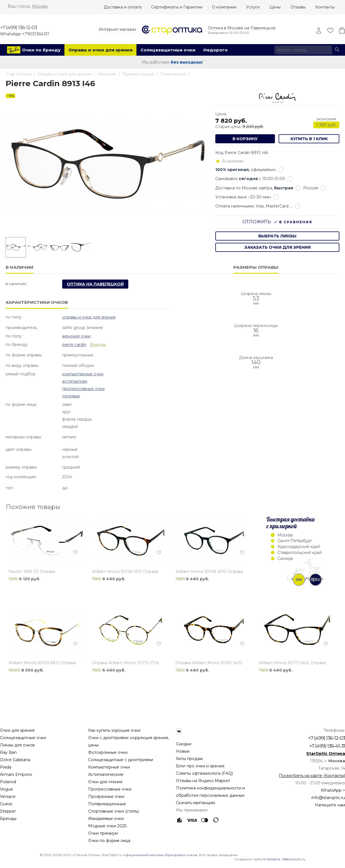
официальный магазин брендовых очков (160, 855)
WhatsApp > (333, 790)
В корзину (245, 139)
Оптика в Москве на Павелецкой (242, 28)
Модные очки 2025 (107, 826)
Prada (6, 767)
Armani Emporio (16, 774)
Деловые (71, 396)
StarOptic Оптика (326, 754)
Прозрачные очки (106, 796)
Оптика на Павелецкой (95, 284)
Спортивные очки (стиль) (113, 811)
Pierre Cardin (74, 345)
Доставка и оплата (123, 7)
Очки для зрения (17, 730)
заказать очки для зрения (277, 247)
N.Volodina (272, 859)
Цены (275, 7)
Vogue (6, 789)
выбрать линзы (277, 236)
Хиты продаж (189, 759)
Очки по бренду (41, 50)
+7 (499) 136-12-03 (19, 27)
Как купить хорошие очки (114, 730)
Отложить (257, 222)
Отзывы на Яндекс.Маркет (203, 781)
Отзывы (298, 7)
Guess (6, 804)
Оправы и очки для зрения (100, 50)
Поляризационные (107, 804)
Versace (8, 796)
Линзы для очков (17, 745)
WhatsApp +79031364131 (25, 34)
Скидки (184, 744)
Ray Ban (8, 752)
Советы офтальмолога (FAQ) (204, 773)
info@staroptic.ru (328, 798)
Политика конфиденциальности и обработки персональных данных (211, 792)
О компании (224, 7)
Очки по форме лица (109, 841)
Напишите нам (330, 805)
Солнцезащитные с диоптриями (121, 760)
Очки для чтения (105, 782)
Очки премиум (103, 833)
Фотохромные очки (108, 752)
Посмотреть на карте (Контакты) (312, 776)
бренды (98, 345)
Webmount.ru (294, 859)
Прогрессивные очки (83, 389)
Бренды (8, 819)
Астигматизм (75, 381)
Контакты (325, 7)
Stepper (8, 811)
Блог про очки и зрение (200, 766)
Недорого (216, 50)
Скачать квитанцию (196, 803)
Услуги (253, 7)
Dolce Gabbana (15, 760)
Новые (183, 751)
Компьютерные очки (83, 374)
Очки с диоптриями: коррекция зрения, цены (128, 741)
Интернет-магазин (117, 29)
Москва (40, 6)
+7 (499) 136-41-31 (327, 746)
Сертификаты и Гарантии (177, 7)
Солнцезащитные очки (168, 50)
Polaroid (8, 782)
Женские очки (76, 336)
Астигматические (106, 774)
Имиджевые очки (106, 819)
